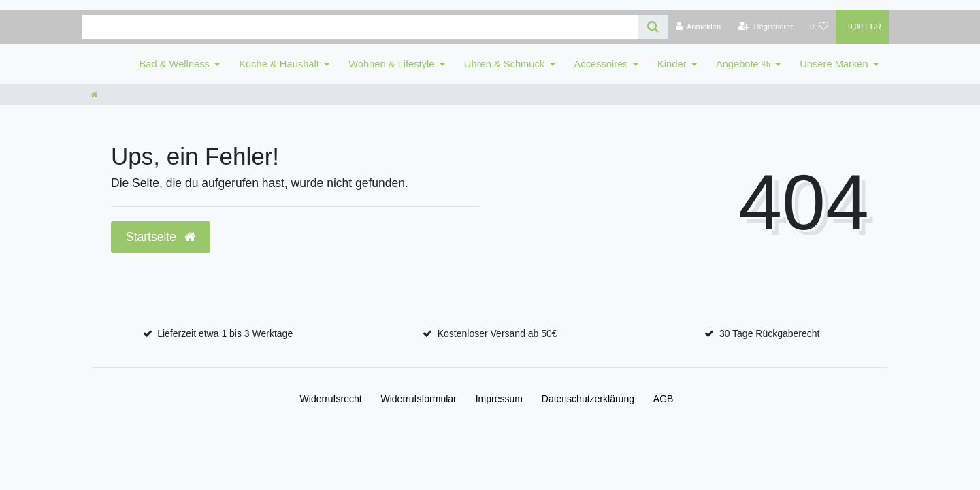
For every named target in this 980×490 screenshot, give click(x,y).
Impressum (499, 399)
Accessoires (601, 64)
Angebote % (743, 64)
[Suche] (653, 27)
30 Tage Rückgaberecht (770, 333)
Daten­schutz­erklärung (588, 399)
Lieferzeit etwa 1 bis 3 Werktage (225, 333)
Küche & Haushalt (279, 64)
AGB (664, 399)
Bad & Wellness (175, 64)
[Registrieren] (767, 27)
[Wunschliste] (819, 27)
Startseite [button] (161, 237)
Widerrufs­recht (331, 399)
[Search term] (360, 27)
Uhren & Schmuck (504, 64)
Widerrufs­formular (419, 399)
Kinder (672, 64)
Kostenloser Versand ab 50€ (497, 333)
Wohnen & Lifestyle (391, 64)
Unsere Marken (834, 64)
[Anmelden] (699, 27)
